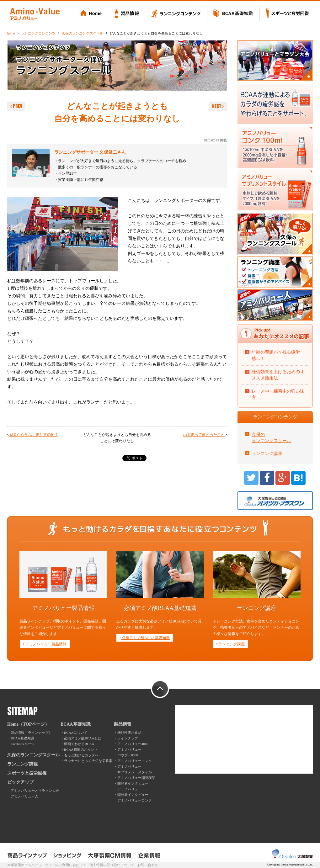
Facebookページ (23, 744)
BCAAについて (76, 733)
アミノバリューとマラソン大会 (35, 791)
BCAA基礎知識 (234, 14)
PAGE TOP (160, 689)
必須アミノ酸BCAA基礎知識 (145, 638)
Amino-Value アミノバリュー (35, 14)
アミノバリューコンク (135, 761)
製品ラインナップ (28, 855)
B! (298, 478)
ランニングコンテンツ (176, 14)
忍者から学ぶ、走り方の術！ (34, 435)
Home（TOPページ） (28, 724)
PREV (16, 106)
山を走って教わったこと (204, 435)
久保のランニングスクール (83, 33)
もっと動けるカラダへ (81, 755)
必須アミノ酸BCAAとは (83, 738)
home (11, 33)
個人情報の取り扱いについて (112, 865)
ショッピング (68, 855)
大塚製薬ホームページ (24, 865)
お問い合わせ (148, 865)
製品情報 (127, 14)
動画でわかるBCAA (79, 744)
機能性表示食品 (129, 733)
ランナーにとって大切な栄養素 (88, 761)
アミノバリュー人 (24, 796)
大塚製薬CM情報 (110, 855)
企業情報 (149, 855)
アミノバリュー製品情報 (45, 644)
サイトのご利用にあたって (66, 865)
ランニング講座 (267, 453)
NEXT (218, 106)
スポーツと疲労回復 (286, 14)
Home (92, 14)
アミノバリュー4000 (133, 744)
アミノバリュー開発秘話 (136, 778)
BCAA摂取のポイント (81, 749)
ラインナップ (128, 738)
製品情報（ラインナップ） (31, 733)
